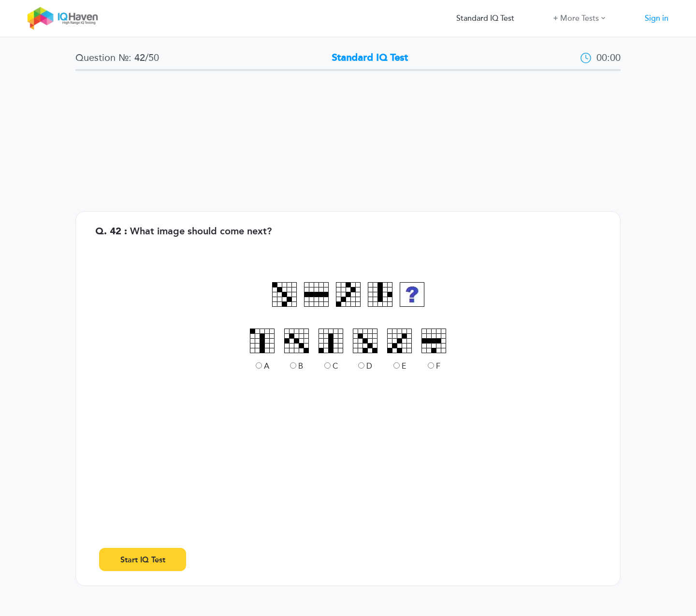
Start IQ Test (143, 560)
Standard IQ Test (485, 18)
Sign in (657, 18)
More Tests (579, 18)
